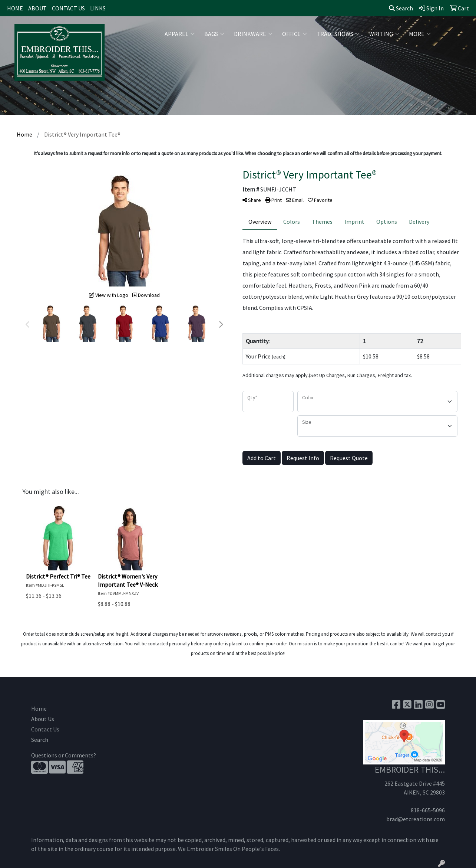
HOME (15, 8)
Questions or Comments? (64, 755)
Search (401, 8)
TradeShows (338, 34)
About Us (43, 719)
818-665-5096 (428, 810)
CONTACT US (68, 8)
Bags (214, 34)
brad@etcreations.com (416, 819)
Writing (384, 34)
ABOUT (37, 8)
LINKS (98, 8)
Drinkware (253, 34)
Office (295, 34)
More (420, 34)
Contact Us (45, 729)
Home (39, 708)
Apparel (180, 34)
